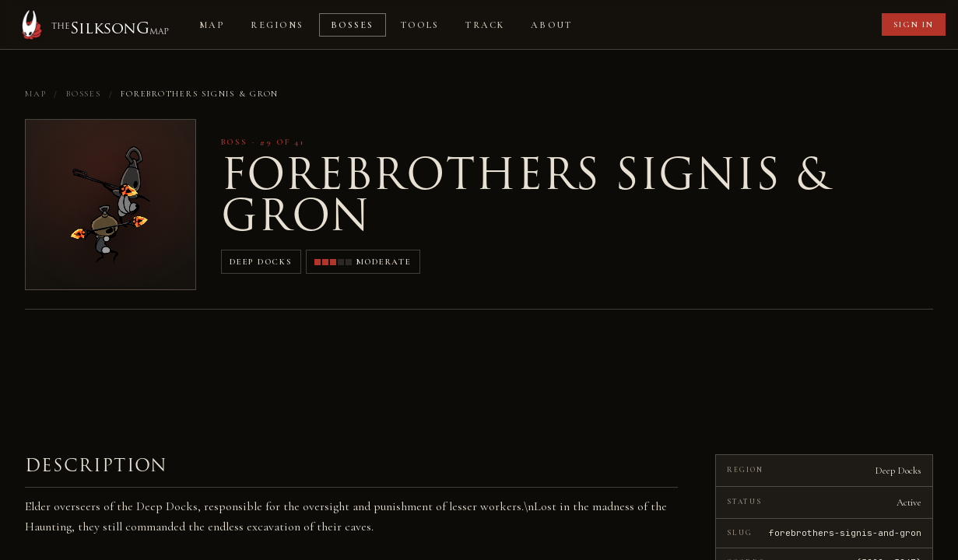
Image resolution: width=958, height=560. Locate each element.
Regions (277, 25)
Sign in (914, 24)
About (551, 25)
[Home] (92, 25)
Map (212, 25)
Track (485, 25)
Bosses (353, 25)
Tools (420, 25)
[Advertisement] (732, 25)
